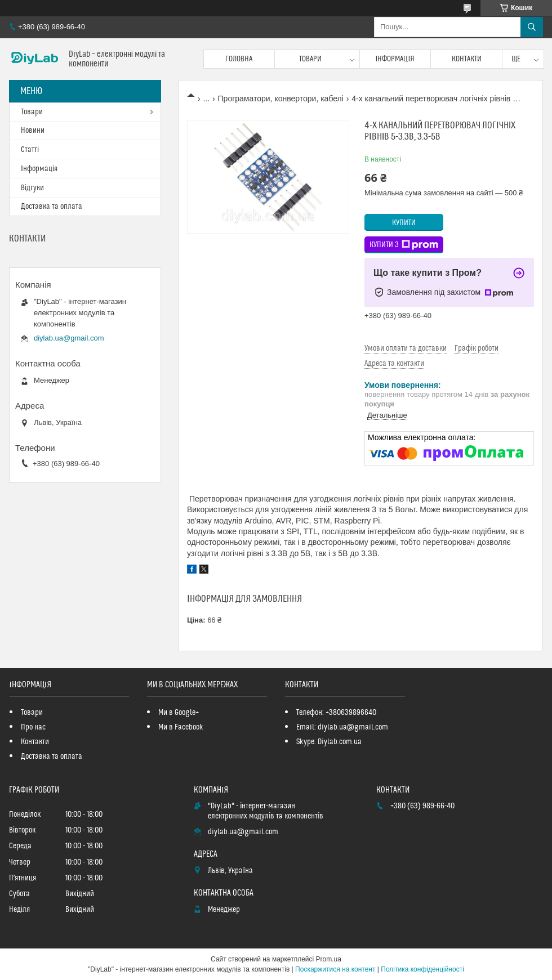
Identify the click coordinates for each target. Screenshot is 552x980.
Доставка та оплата (52, 207)
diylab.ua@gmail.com (69, 338)
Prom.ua (329, 959)
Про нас (33, 727)
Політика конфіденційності (422, 969)
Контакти (467, 59)
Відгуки (32, 188)
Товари (310, 59)
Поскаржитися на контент (335, 969)
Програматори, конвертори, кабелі (281, 99)
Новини (33, 131)
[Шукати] (532, 27)
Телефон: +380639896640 (336, 713)
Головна (239, 59)
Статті (30, 150)
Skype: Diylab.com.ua (329, 742)
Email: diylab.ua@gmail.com (342, 727)
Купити (404, 223)
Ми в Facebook (181, 727)
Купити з (404, 245)
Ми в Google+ (179, 713)
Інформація (395, 59)
